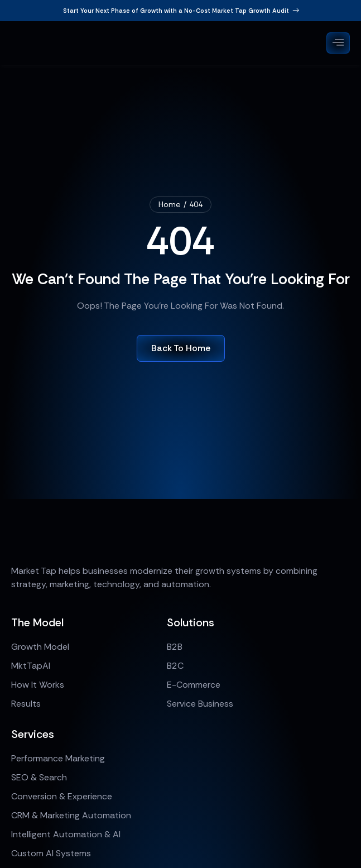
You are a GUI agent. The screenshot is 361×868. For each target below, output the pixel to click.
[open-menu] (338, 43)
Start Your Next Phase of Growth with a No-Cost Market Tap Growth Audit (181, 11)
